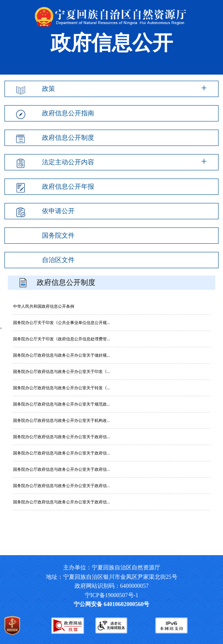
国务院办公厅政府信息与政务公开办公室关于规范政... (62, 404)
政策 (49, 89)
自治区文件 (58, 260)
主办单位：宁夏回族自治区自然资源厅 (118, 568)
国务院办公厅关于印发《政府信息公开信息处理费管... (62, 339)
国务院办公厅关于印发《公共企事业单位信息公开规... (62, 323)
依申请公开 (58, 211)
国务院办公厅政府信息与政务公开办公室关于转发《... (62, 388)
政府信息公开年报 (68, 186)
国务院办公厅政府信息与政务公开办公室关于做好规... (62, 355)
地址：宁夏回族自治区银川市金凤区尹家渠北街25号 (112, 577)
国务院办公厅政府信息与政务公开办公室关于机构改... (62, 420)
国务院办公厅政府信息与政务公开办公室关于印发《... (62, 372)
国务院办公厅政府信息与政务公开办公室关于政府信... (62, 437)
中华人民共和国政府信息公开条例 (44, 306)
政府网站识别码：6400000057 (112, 586)
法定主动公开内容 (68, 162)
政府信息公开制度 (68, 138)
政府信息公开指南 (68, 113)
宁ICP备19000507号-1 (111, 595)
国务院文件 (58, 235)
